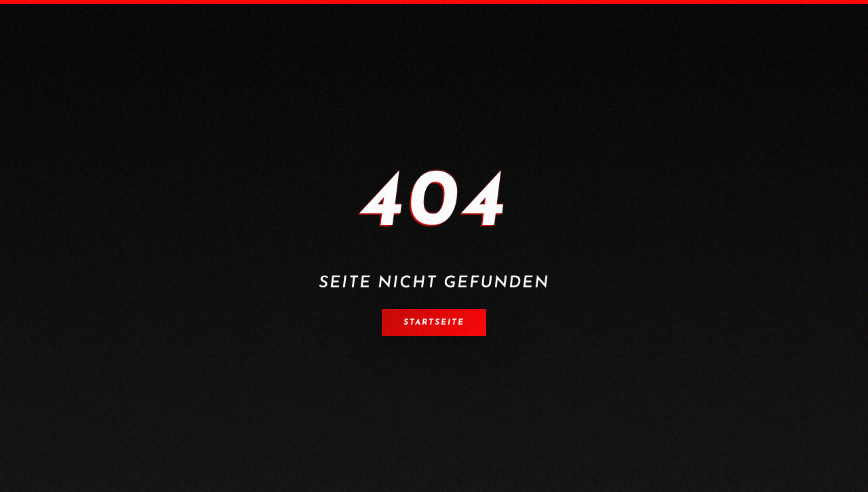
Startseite (434, 323)
